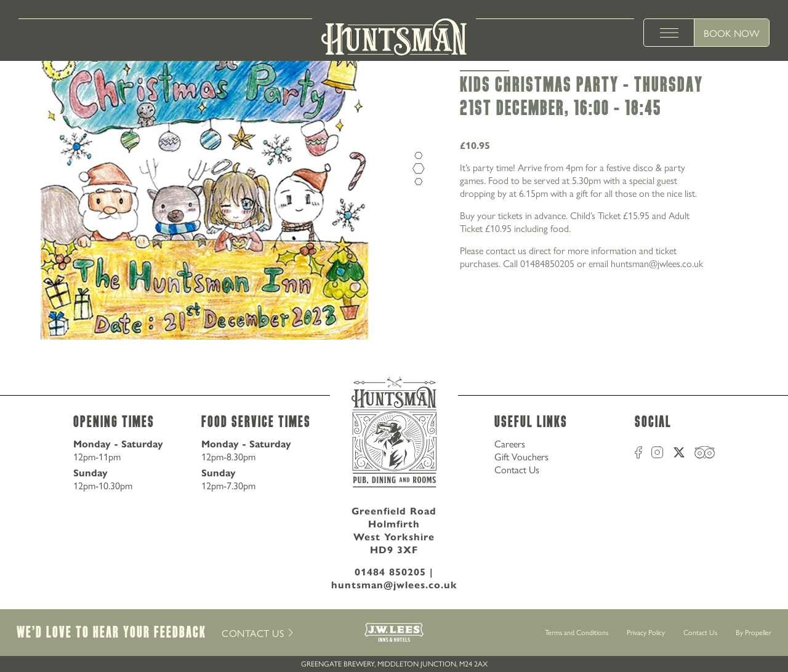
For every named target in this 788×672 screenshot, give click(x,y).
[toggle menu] (669, 33)
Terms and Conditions (577, 632)
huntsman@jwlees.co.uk (394, 584)
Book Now (732, 33)
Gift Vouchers (521, 456)
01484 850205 (390, 571)
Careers (510, 443)
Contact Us (517, 469)
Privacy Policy (646, 632)
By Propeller (754, 632)
